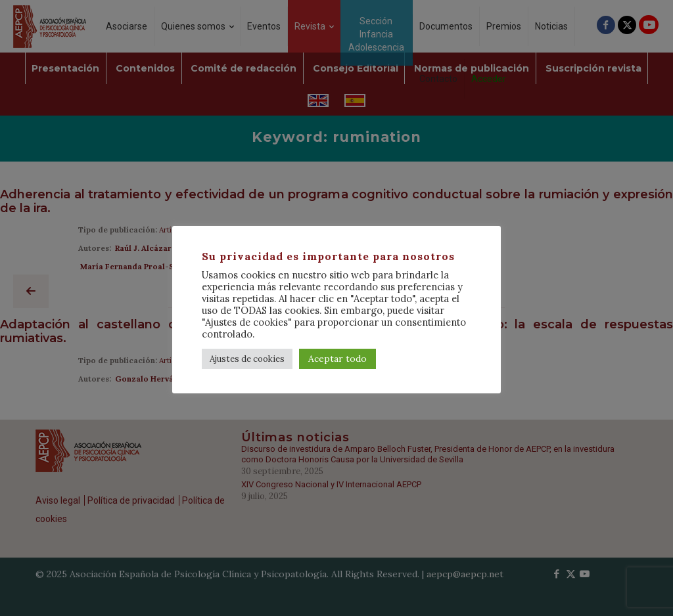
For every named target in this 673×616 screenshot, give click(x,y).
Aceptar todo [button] (337, 359)
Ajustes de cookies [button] (247, 359)
